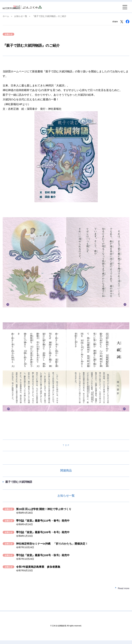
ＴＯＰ (66, 445)
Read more (124, 588)
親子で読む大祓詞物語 (19, 482)
